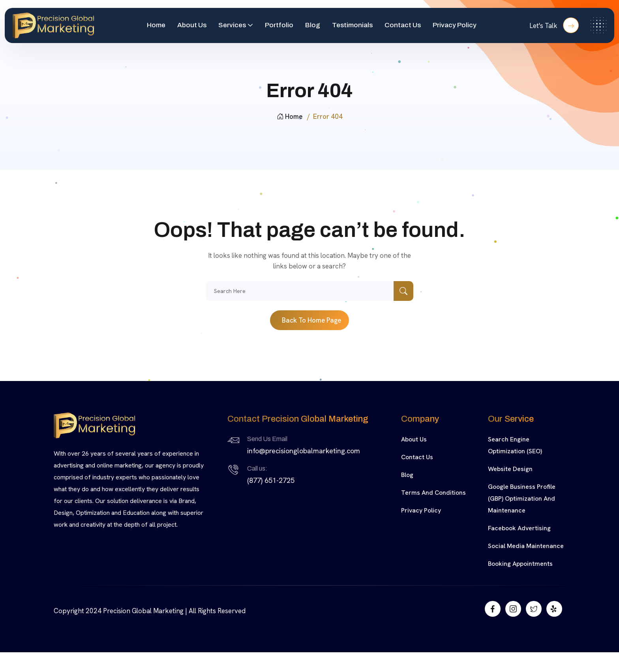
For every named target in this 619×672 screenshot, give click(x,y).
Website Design (510, 469)
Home (156, 25)
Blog (313, 25)
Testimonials (352, 25)
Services (232, 25)
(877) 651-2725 (271, 480)
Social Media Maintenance (526, 546)
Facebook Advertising (519, 528)
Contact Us (403, 25)
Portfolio (279, 25)
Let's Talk (554, 25)
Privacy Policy (455, 25)
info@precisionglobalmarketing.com (304, 451)
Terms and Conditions (433, 493)
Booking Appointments (520, 564)
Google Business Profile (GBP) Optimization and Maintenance (522, 498)
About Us (192, 25)
